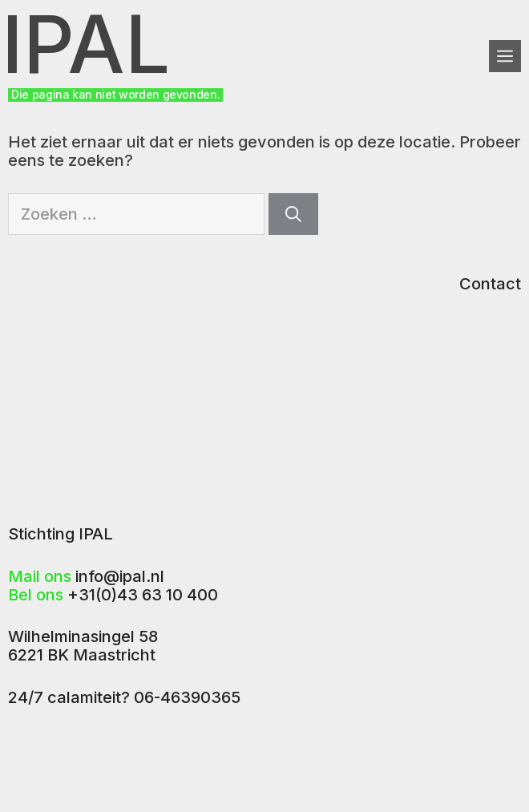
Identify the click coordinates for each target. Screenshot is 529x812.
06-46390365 (187, 697)
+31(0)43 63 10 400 (143, 595)
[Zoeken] (293, 214)
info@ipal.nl (120, 576)
